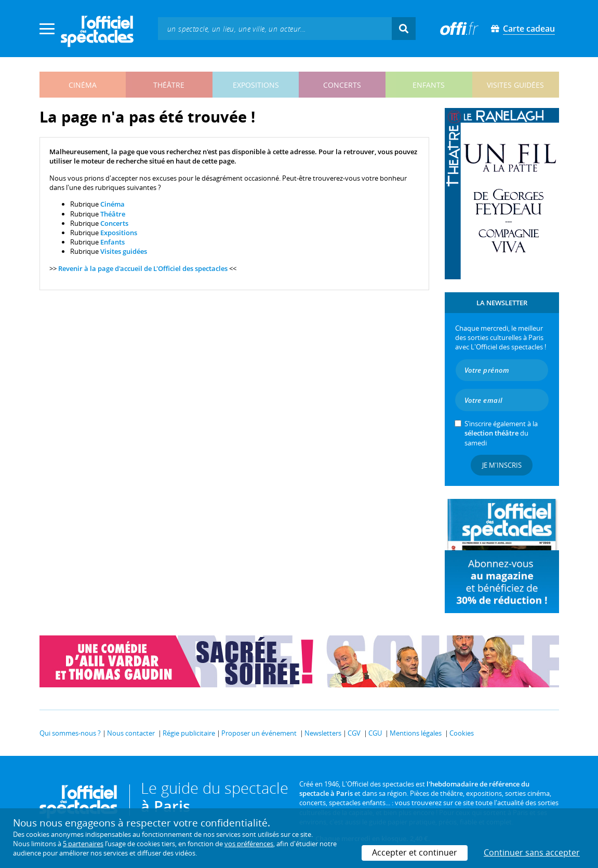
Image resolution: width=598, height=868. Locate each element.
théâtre (169, 85)
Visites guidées (124, 251)
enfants (429, 85)
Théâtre (113, 214)
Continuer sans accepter (532, 852)
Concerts (114, 223)
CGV (354, 733)
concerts (342, 85)
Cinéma (112, 204)
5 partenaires (83, 844)
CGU (375, 733)
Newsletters (323, 733)
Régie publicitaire (189, 733)
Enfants (112, 242)
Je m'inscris (502, 465)
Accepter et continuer (415, 852)
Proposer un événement (259, 733)
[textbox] (275, 28)
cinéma (83, 85)
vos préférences (249, 844)
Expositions (119, 233)
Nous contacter (131, 733)
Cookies (462, 733)
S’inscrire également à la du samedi (501, 433)
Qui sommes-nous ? (70, 733)
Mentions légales (416, 733)
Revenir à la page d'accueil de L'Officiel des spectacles (143, 268)
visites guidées (515, 85)
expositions (256, 85)
